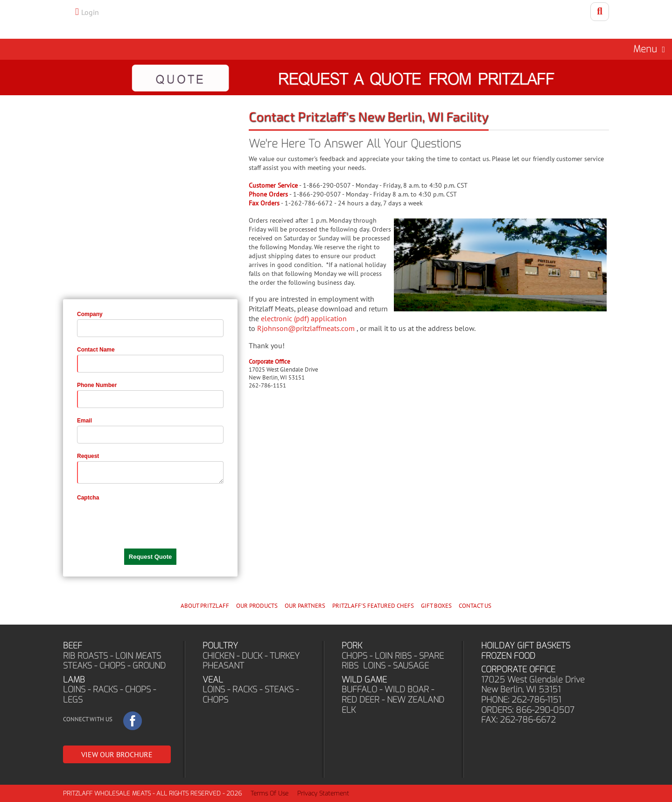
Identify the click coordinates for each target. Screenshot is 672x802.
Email (84, 421)
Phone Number (97, 385)
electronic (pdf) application (304, 318)
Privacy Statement (323, 793)
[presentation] (148, 521)
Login (90, 12)
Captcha (88, 498)
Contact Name (96, 350)
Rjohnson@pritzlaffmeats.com (306, 328)
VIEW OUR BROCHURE (117, 754)
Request (88, 456)
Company (90, 314)
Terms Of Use (269, 793)
